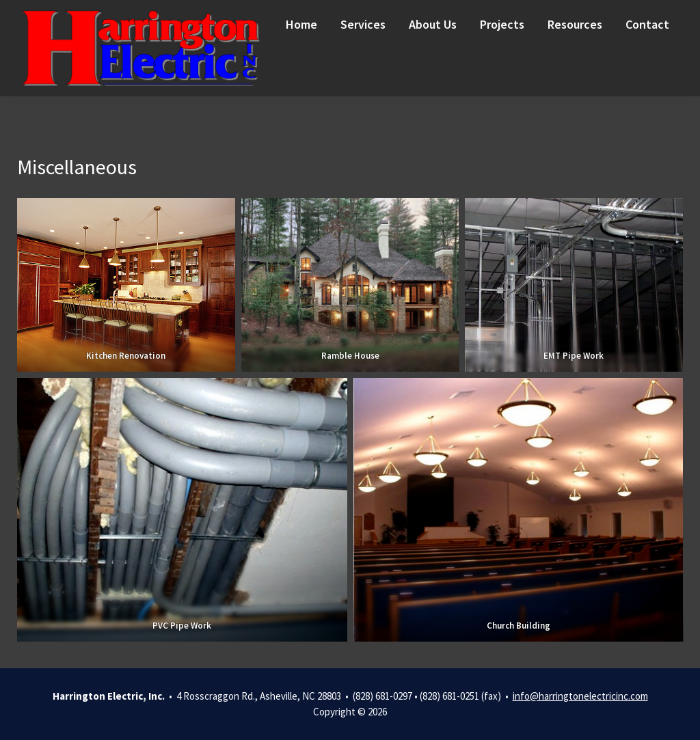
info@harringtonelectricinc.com (580, 696)
